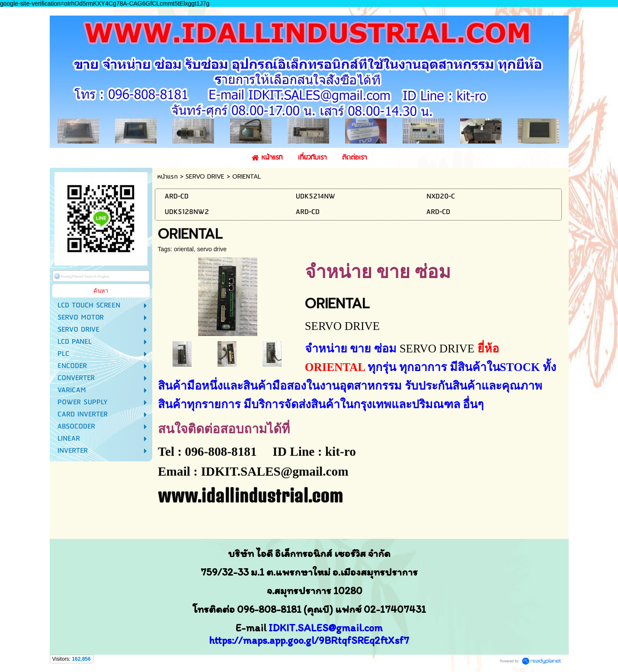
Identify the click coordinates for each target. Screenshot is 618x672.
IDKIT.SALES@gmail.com (326, 628)
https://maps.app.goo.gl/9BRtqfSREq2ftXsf (306, 640)
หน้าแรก (168, 177)
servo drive (212, 249)
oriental (184, 249)
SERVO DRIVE (205, 177)
